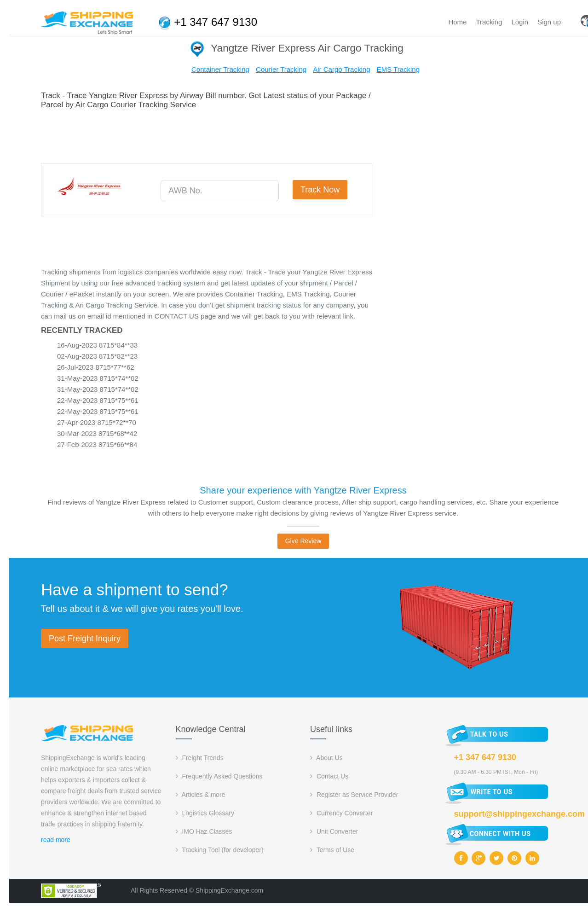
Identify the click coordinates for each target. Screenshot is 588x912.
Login (520, 22)
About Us (326, 758)
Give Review (303, 541)
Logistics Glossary (205, 813)
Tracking (489, 22)
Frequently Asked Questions (219, 776)
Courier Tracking (281, 69)
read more (56, 840)
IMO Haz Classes (204, 831)
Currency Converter (341, 813)
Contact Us (329, 776)
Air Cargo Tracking (341, 69)
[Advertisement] (208, 135)
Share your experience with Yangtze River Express (303, 490)
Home (457, 22)
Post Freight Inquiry (85, 639)
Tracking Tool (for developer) (220, 850)
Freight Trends (200, 758)
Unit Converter (334, 831)
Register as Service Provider (354, 795)
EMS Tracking (398, 69)
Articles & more (201, 795)
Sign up (549, 22)
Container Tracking (220, 69)
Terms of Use (332, 850)
